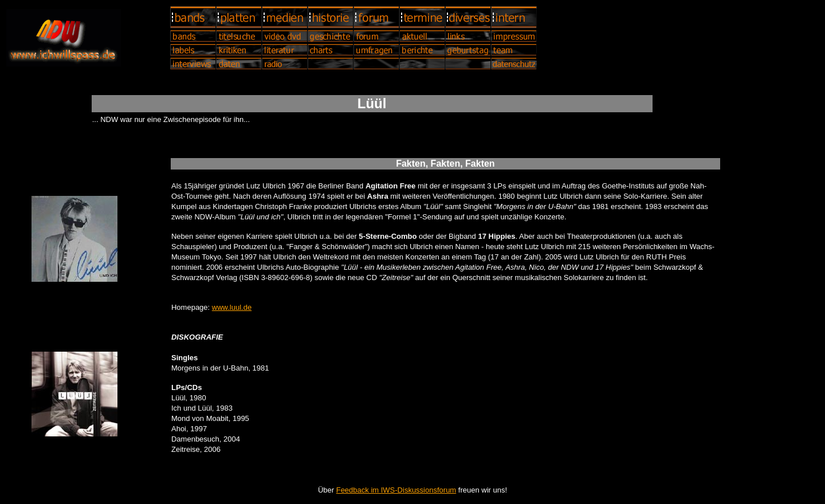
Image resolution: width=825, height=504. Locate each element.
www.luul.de (232, 307)
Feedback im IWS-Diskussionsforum (396, 490)
